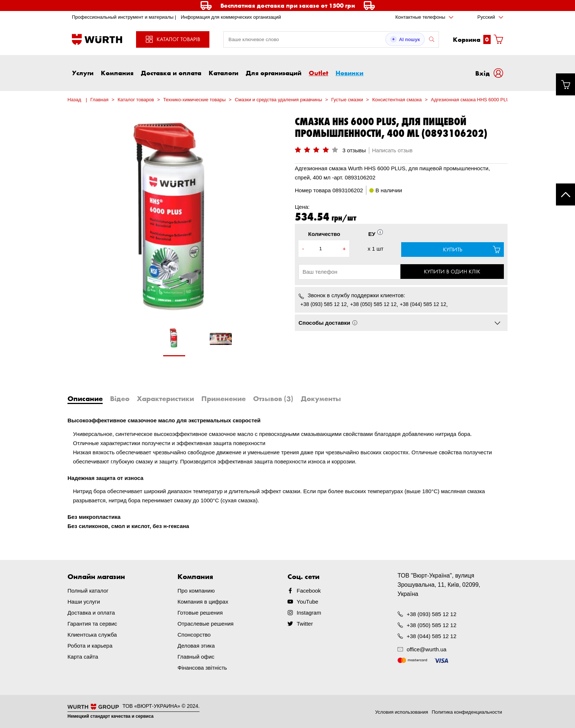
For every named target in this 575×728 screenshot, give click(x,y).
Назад (74, 100)
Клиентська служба (92, 635)
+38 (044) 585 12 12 (423, 304)
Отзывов (273, 398)
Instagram (309, 613)
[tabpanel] (174, 342)
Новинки (349, 73)
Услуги (83, 73)
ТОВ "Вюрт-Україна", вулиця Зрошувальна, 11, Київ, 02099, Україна (439, 585)
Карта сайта (83, 657)
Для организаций (274, 73)
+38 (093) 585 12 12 (324, 304)
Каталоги (224, 73)
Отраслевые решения (206, 624)
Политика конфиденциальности (467, 712)
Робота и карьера (90, 646)
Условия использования (402, 712)
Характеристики (165, 398)
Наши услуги (84, 602)
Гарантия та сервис (92, 624)
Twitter (305, 624)
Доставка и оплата (171, 73)
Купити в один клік (453, 272)
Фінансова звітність (202, 668)
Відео (120, 398)
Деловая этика (196, 646)
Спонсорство (194, 635)
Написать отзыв (393, 150)
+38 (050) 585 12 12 (373, 304)
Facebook (309, 591)
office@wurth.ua (426, 649)
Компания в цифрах (203, 602)
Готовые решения (200, 613)
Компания (117, 73)
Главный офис (196, 657)
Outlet (318, 73)
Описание (85, 398)
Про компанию (196, 591)
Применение (224, 398)
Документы (321, 398)
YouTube (307, 602)
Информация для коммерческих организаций (231, 17)
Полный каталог (88, 591)
